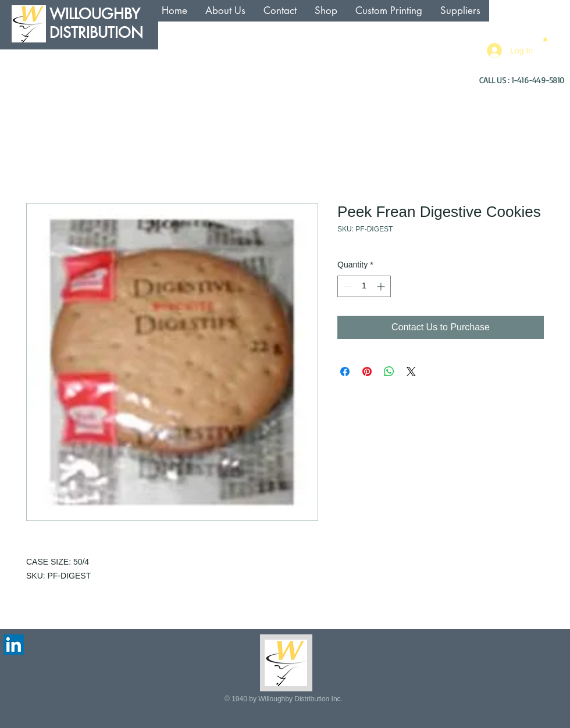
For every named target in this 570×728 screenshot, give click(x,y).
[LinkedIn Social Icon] (14, 645)
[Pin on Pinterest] (367, 372)
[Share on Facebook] (345, 372)
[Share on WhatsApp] (389, 372)
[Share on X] (411, 372)
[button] (545, 39)
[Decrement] (346, 286)
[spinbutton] (364, 286)
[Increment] (382, 286)
